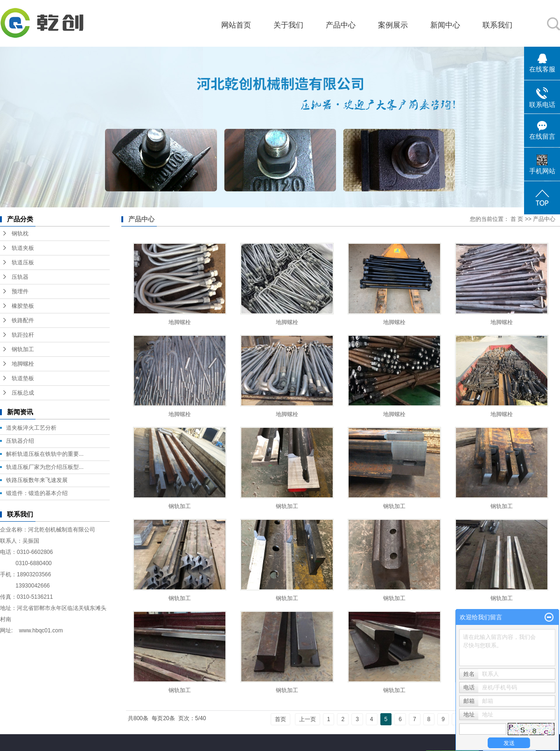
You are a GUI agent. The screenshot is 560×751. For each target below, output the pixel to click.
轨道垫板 (23, 378)
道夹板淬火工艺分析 (31, 428)
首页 (280, 719)
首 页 (517, 219)
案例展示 (393, 25)
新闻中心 (445, 25)
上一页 (308, 719)
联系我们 (497, 25)
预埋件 (20, 291)
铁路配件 (23, 320)
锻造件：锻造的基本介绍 (37, 493)
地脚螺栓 (23, 364)
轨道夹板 (23, 248)
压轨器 (20, 277)
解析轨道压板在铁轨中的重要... (45, 454)
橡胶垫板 (23, 306)
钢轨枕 (20, 234)
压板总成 (23, 393)
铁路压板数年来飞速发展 (37, 480)
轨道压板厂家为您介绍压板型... (45, 467)
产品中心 (341, 25)
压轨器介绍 (20, 441)
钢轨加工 (23, 349)
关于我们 (288, 25)
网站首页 (236, 25)
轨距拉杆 (23, 335)
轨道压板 (23, 262)
